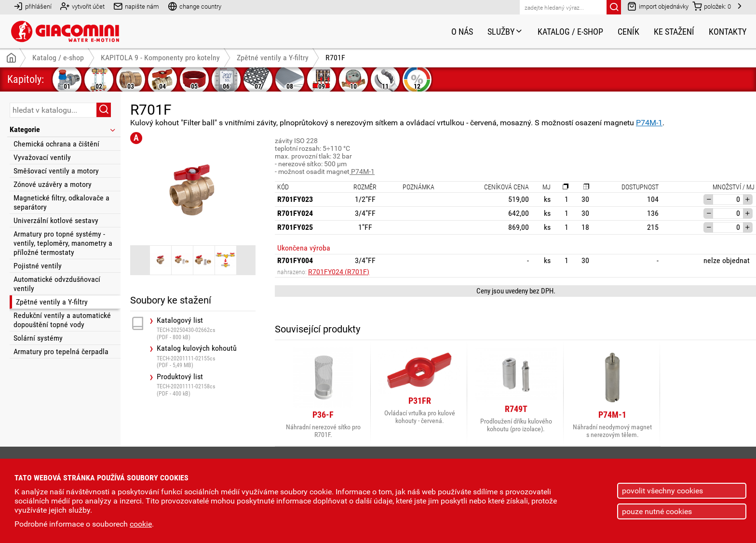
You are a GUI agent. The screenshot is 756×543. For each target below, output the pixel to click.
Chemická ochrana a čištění (56, 144)
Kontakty (728, 32)
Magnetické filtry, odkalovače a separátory (61, 202)
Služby (505, 32)
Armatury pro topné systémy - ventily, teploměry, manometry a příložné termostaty (63, 243)
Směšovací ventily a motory (56, 171)
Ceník (628, 32)
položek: (712, 6)
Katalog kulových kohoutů (206, 356)
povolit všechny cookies (662, 491)
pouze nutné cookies (657, 511)
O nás (462, 32)
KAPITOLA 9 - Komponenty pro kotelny (160, 58)
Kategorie (63, 129)
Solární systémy (38, 338)
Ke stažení (674, 32)
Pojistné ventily (38, 266)
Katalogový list (206, 328)
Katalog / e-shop (570, 32)
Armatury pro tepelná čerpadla (61, 351)
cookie (141, 524)
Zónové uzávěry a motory (53, 184)
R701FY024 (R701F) (339, 272)
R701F (335, 58)
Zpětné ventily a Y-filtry (52, 302)
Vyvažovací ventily (42, 157)
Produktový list (206, 385)
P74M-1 (649, 123)
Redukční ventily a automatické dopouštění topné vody (62, 320)
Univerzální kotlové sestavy (56, 220)
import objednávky (658, 6)
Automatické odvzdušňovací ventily (57, 284)
